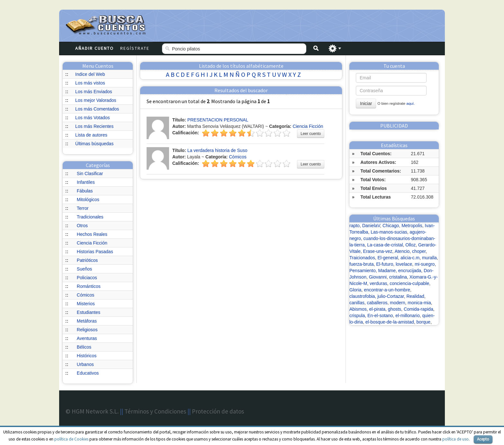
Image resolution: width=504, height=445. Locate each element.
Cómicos (85, 295)
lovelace (404, 264)
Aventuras (87, 338)
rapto (355, 226)
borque (424, 322)
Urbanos (85, 364)
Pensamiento (363, 271)
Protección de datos (218, 411)
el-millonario (407, 316)
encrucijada (410, 271)
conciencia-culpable (409, 283)
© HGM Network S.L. (92, 411)
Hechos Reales (92, 234)
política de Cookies (71, 439)
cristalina (398, 277)
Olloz (410, 245)
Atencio (402, 251)
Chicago (391, 226)
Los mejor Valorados (96, 100)
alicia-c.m (410, 258)
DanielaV (371, 226)
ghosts (395, 309)
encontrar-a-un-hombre (387, 290)
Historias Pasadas (95, 252)
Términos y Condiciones (155, 411)
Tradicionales (90, 217)
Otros (82, 226)
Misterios (86, 304)
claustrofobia (362, 296)
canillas (357, 303)
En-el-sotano (380, 316)
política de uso (455, 439)
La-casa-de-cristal (385, 245)
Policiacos (87, 278)
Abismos (358, 309)
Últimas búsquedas (94, 144)
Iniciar (366, 103)
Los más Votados (92, 118)
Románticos (89, 286)
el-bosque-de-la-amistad (390, 322)
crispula (357, 316)
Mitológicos (88, 200)
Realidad (415, 296)
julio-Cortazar (391, 296)
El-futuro (385, 264)
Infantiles (86, 182)
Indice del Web (90, 74)
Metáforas (87, 321)
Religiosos (87, 330)
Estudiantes (89, 312)
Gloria (355, 290)
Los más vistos (90, 83)
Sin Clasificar (90, 174)
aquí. (410, 103)
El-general (388, 258)
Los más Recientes (94, 126)
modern (397, 303)
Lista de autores (91, 135)
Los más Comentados (97, 109)
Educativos (88, 373)
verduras (378, 283)
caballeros (377, 303)
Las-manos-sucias (389, 232)
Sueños (84, 269)
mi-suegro (425, 264)
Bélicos (84, 347)
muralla (429, 258)
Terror (83, 208)
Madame (387, 271)
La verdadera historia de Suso (217, 150)
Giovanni (378, 277)
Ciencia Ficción (92, 243)
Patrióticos (87, 260)
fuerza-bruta (361, 264)
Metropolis (412, 226)
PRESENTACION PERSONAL (218, 120)
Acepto (483, 439)
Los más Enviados (94, 92)
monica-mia (419, 303)
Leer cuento (311, 134)
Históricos (87, 356)
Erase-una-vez (378, 251)
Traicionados (362, 258)
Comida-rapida (419, 309)
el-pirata (377, 309)
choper (419, 251)
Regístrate (135, 48)
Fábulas (85, 191)
